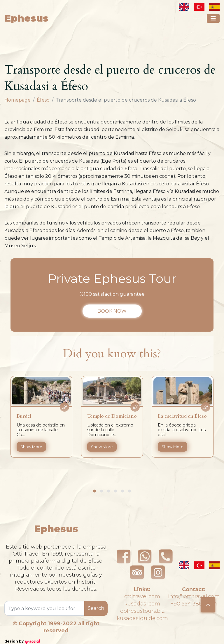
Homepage (17, 100)
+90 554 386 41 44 (194, 604)
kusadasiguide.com (142, 618)
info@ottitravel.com (194, 596)
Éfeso (43, 100)
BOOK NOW (112, 311)
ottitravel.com (142, 596)
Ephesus (26, 18)
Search (96, 608)
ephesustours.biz (142, 611)
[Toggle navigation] (213, 18)
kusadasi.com (142, 604)
